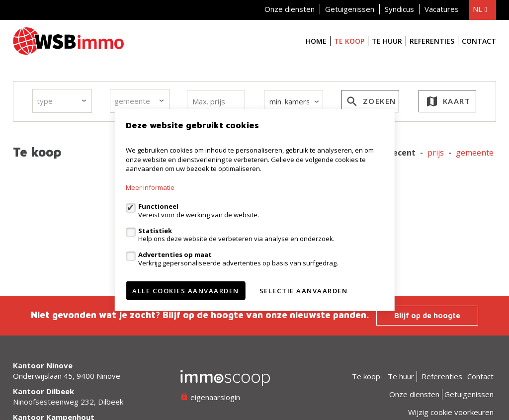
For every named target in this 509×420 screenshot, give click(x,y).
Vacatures (442, 9)
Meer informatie (150, 187)
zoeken (370, 103)
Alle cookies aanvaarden (186, 290)
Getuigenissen (350, 9)
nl (480, 9)
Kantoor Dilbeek (43, 391)
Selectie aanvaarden (304, 290)
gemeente (475, 153)
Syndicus (399, 9)
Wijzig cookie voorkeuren (451, 412)
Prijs (436, 153)
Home (316, 41)
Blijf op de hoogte (427, 315)
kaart (448, 103)
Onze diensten (290, 9)
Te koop (349, 41)
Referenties (432, 41)
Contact (479, 41)
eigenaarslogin (210, 397)
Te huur (387, 41)
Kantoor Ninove (43, 365)
